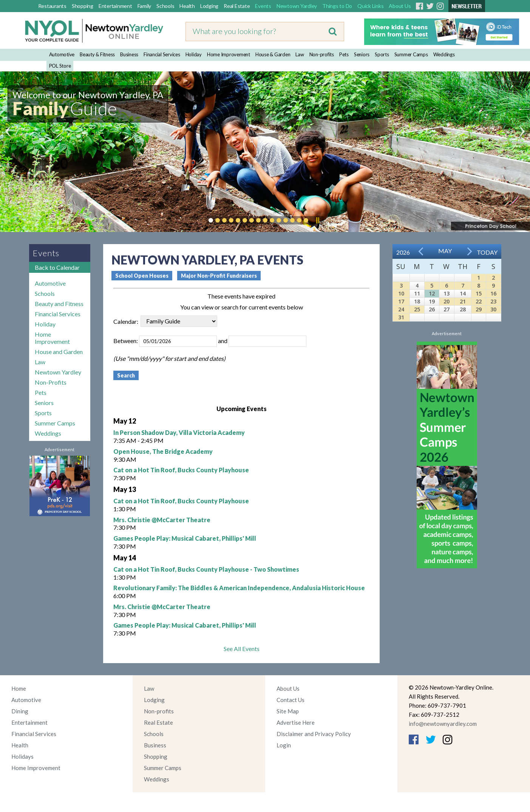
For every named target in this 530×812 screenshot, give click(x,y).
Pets (344, 54)
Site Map (288, 711)
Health (187, 6)
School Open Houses (142, 276)
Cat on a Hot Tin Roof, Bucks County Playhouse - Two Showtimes (206, 569)
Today (487, 252)
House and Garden (59, 352)
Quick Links (370, 6)
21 (463, 301)
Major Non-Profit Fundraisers (219, 276)
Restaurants (52, 6)
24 (401, 309)
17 (401, 301)
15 (479, 293)
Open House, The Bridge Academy (163, 451)
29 (479, 309)
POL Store (60, 66)
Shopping (83, 6)
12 (432, 293)
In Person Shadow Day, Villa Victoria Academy (179, 432)
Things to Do (337, 6)
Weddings (444, 54)
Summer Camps (411, 54)
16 (493, 293)
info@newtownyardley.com (443, 724)
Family (144, 6)
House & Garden (273, 54)
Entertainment (115, 6)
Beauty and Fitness (59, 304)
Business (129, 54)
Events (263, 6)
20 (447, 301)
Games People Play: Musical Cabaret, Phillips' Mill (185, 538)
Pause (317, 220)
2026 (403, 252)
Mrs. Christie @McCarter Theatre (162, 520)
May (445, 251)
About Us (400, 6)
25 (417, 309)
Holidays (22, 756)
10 (401, 293)
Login (284, 745)
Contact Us (290, 700)
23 (493, 301)
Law (300, 54)
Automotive (62, 54)
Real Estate (237, 6)
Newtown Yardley (297, 6)
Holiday (194, 54)
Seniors (362, 54)
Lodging (209, 6)
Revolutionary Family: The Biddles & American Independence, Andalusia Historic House (239, 588)
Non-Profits (51, 382)
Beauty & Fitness (97, 54)
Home (19, 688)
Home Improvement (229, 54)
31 (401, 317)
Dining (20, 711)
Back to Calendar (57, 267)
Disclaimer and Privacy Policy (314, 734)
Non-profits (322, 54)
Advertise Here (296, 722)
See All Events (242, 649)
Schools (165, 6)
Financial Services (162, 54)
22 (479, 301)
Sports (382, 54)
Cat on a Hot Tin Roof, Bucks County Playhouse (181, 470)
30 (493, 309)
